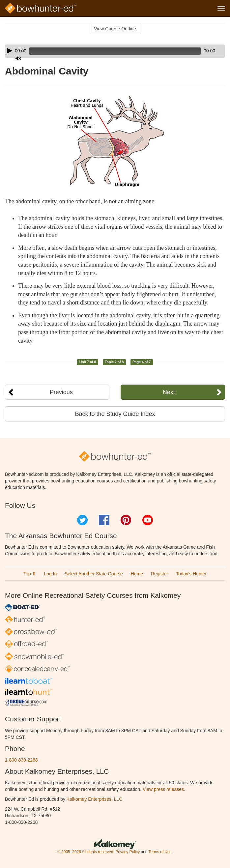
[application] (115, 51)
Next (169, 392)
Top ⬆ (30, 574)
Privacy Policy (128, 852)
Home (137, 574)
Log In (50, 574)
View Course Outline (115, 29)
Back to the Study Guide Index (115, 414)
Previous (61, 392)
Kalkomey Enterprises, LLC (95, 799)
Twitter (82, 520)
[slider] (115, 51)
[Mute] (18, 58)
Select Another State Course (94, 574)
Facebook (104, 520)
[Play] (10, 51)
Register (159, 574)
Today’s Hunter (191, 574)
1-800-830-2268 (21, 760)
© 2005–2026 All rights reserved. (86, 852)
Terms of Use (160, 852)
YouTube (148, 520)
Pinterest (126, 520)
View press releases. (164, 789)
